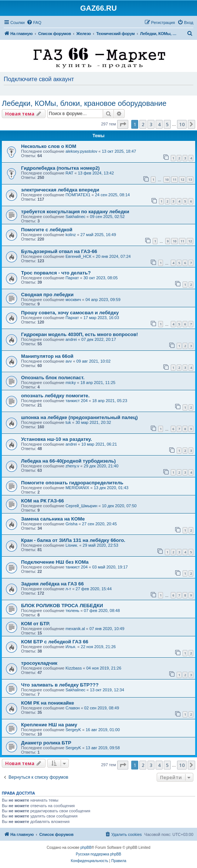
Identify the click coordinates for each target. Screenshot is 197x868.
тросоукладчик (39, 663)
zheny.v (72, 466)
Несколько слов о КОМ (49, 146)
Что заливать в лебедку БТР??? (60, 685)
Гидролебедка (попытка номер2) (60, 168)
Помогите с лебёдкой (47, 230)
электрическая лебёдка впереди (60, 190)
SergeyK (73, 730)
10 (167, 179)
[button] (123, 124)
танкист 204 (77, 401)
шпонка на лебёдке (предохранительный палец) (79, 417)
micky (71, 383)
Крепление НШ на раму (49, 725)
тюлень (72, 611)
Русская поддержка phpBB (98, 854)
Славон (72, 708)
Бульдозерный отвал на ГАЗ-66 (59, 251)
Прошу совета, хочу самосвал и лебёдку (70, 313)
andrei (71, 339)
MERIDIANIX (77, 488)
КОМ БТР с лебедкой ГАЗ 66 (55, 642)
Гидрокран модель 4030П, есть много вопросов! (79, 334)
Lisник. (72, 545)
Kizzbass (74, 668)
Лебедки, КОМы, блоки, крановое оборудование (84, 103)
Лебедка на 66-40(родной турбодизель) (68, 461)
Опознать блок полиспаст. (53, 378)
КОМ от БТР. (36, 624)
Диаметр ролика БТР (46, 743)
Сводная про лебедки (47, 295)
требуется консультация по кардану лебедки (75, 212)
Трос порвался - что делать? (56, 273)
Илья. (71, 647)
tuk (68, 422)
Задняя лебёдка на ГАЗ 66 (52, 584)
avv (69, 361)
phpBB (86, 848)
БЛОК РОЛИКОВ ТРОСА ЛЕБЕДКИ (62, 606)
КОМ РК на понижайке (47, 703)
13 (190, 179)
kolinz (71, 235)
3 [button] (151, 124)
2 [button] (143, 124)
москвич (73, 300)
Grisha (71, 524)
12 (182, 179)
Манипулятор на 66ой (47, 356)
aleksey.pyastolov (81, 151)
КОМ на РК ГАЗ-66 (43, 501)
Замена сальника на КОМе (53, 519)
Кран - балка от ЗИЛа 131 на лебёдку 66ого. (73, 540)
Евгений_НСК (78, 256)
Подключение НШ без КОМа (55, 562)
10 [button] (182, 124)
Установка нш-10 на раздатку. (57, 439)
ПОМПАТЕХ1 (78, 195)
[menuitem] (34, 23)
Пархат (72, 278)
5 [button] (167, 124)
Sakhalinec (75, 217)
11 (174, 179)
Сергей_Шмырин (81, 506)
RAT (69, 173)
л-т (68, 589)
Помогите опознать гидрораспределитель (72, 483)
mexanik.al (75, 629)
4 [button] (159, 124)
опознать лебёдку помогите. (55, 396)
